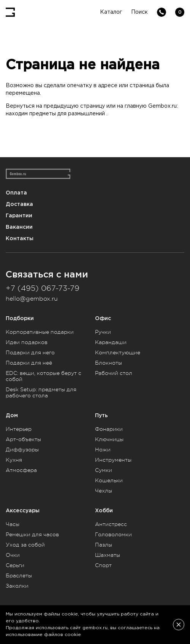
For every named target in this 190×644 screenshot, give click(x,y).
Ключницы (109, 439)
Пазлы (104, 545)
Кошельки (109, 480)
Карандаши (111, 342)
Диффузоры (22, 450)
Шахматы (108, 555)
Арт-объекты (23, 439)
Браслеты (19, 575)
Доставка (19, 204)
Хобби (104, 511)
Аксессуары (23, 511)
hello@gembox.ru (32, 299)
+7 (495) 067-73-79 (43, 288)
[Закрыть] (179, 625)
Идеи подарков (27, 342)
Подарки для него (30, 352)
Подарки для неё (29, 363)
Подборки (20, 318)
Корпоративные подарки (40, 332)
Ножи (103, 450)
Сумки (104, 470)
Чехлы (104, 491)
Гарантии (19, 216)
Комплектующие (118, 352)
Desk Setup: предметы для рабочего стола (41, 392)
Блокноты (108, 363)
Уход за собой (25, 545)
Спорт (103, 565)
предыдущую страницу (74, 106)
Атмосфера (21, 470)
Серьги (15, 565)
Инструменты (113, 460)
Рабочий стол (114, 373)
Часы (13, 524)
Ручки (103, 332)
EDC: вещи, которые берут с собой (44, 376)
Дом (12, 415)
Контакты (20, 238)
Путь (101, 415)
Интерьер (19, 429)
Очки (13, 555)
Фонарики (109, 429)
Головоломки (113, 534)
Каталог (111, 12)
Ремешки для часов (32, 534)
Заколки (17, 586)
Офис (103, 318)
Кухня (14, 460)
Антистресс (111, 524)
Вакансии (19, 227)
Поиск (139, 12)
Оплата (16, 193)
